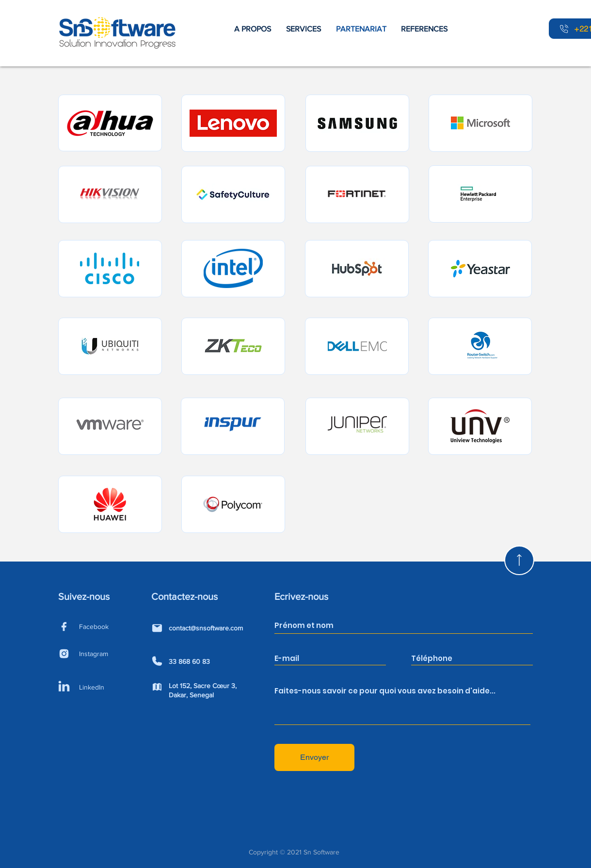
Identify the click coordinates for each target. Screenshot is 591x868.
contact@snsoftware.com (206, 628)
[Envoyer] (314, 757)
